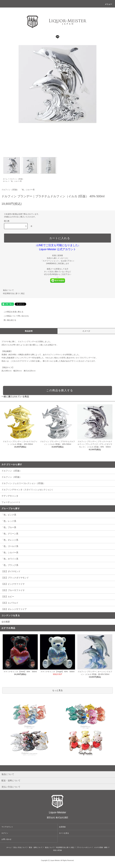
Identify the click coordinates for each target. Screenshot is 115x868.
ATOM (60, 850)
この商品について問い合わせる (14, 316)
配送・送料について (36, 847)
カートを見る (64, 833)
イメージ (86, 331)
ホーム (5, 179)
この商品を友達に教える (12, 312)
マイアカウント (7, 827)
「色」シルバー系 (16, 181)
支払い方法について (20, 847)
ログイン (5, 833)
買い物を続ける (8, 320)
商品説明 (29, 331)
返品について (8, 290)
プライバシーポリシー (84, 847)
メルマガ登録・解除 (101, 847)
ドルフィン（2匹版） (17, 179)
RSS (55, 850)
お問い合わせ (6, 839)
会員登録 (62, 827)
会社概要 (6, 622)
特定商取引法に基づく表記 (14, 293)
